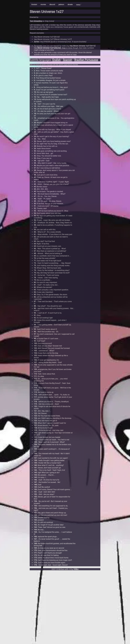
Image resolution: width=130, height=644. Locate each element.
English (56, 60)
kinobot (34, 5)
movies (43, 5)
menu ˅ (79, 5)
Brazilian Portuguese (86, 60)
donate (70, 5)
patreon (61, 5)
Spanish (67, 60)
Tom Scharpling (36, 21)
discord (52, 5)
